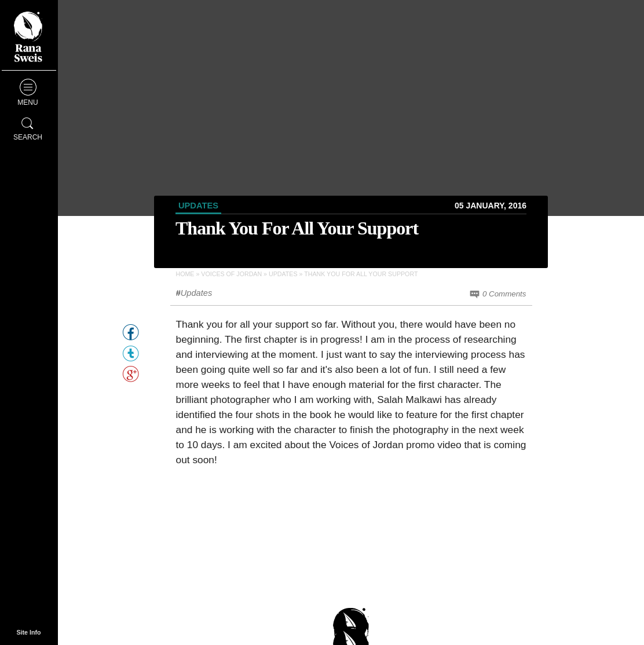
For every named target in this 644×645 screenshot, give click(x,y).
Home (185, 274)
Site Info (28, 632)
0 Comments (497, 294)
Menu (28, 93)
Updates (198, 206)
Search (28, 127)
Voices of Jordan (231, 274)
